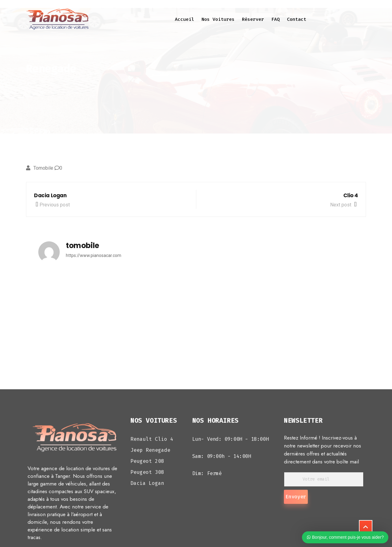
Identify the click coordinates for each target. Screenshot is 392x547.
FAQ (275, 19)
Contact (297, 19)
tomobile (43, 168)
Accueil (185, 19)
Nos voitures (218, 19)
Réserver (253, 19)
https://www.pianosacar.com (94, 255)
